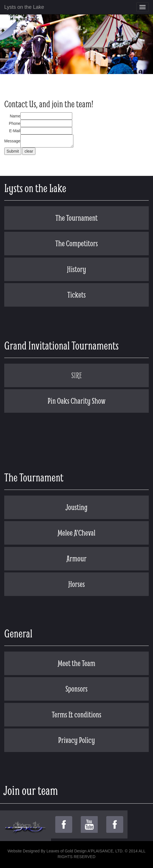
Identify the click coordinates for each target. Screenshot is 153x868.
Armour (77, 558)
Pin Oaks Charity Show (77, 401)
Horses (76, 584)
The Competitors (76, 243)
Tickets (76, 295)
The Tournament (76, 218)
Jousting (76, 507)
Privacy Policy (76, 740)
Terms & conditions (77, 714)
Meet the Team (76, 663)
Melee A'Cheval (76, 533)
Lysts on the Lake (24, 7)
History (76, 269)
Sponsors (76, 689)
